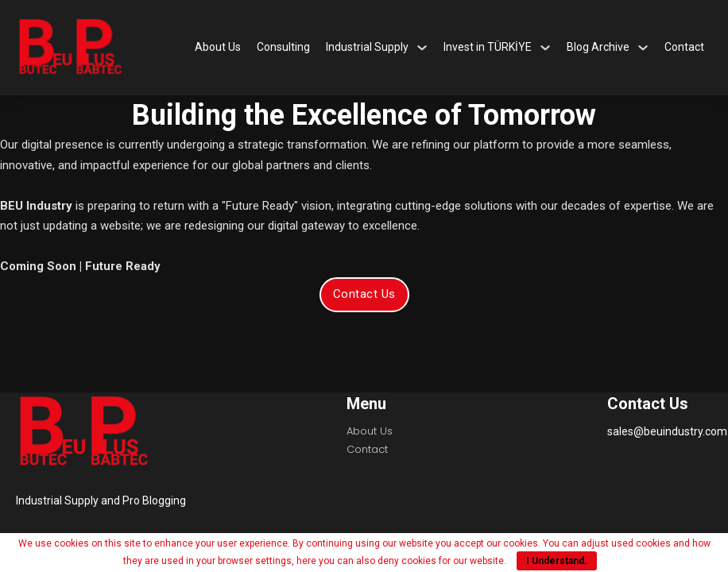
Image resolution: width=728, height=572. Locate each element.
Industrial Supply (367, 47)
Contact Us (364, 294)
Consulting (283, 47)
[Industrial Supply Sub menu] (422, 48)
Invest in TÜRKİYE (488, 47)
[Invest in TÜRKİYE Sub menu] (545, 48)
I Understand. (557, 561)
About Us (218, 47)
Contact (684, 47)
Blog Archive (598, 47)
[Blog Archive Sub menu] (643, 48)
